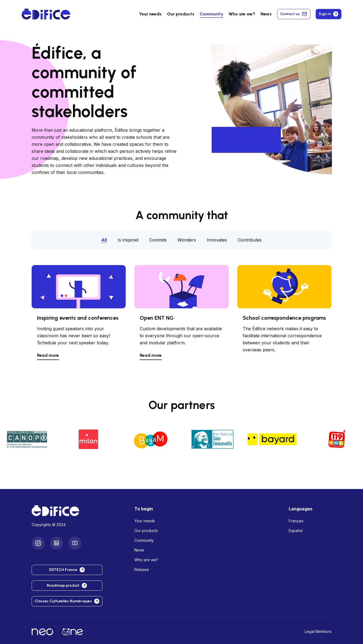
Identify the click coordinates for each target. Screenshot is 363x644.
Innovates (217, 240)
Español (296, 531)
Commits (158, 240)
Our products (146, 531)
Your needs (150, 14)
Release (142, 569)
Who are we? (146, 560)
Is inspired (128, 240)
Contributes (250, 240)
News (266, 14)
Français (296, 521)
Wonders (187, 240)
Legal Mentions (318, 631)
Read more (48, 355)
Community (212, 14)
